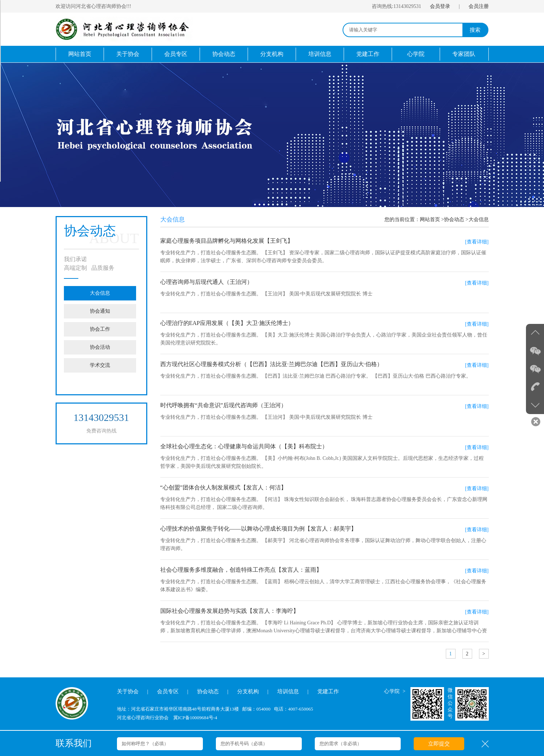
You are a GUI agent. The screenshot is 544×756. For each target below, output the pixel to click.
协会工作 (100, 329)
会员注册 (479, 6)
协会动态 (224, 54)
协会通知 (100, 311)
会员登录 (440, 6)
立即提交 (439, 744)
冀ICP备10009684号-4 (195, 718)
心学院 (416, 54)
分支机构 (272, 54)
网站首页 (80, 54)
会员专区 (176, 54)
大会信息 (100, 293)
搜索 (475, 30)
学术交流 (100, 365)
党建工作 (368, 54)
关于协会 (128, 54)
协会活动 (100, 347)
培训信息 (320, 54)
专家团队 (464, 54)
